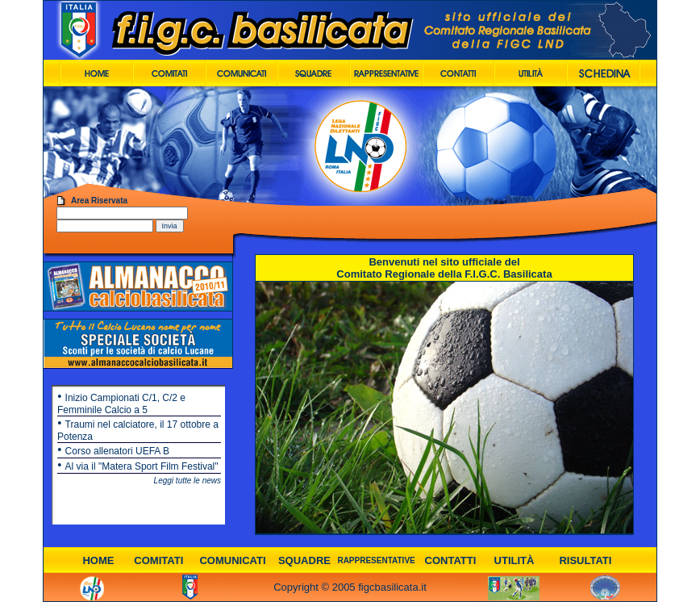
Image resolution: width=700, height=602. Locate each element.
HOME (98, 560)
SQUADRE (304, 560)
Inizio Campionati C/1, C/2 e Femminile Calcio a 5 (121, 404)
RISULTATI (585, 560)
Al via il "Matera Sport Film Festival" (142, 466)
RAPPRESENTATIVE (376, 560)
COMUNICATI (232, 560)
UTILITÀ (515, 560)
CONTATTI (451, 560)
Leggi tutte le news (187, 481)
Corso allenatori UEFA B (117, 451)
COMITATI (158, 560)
